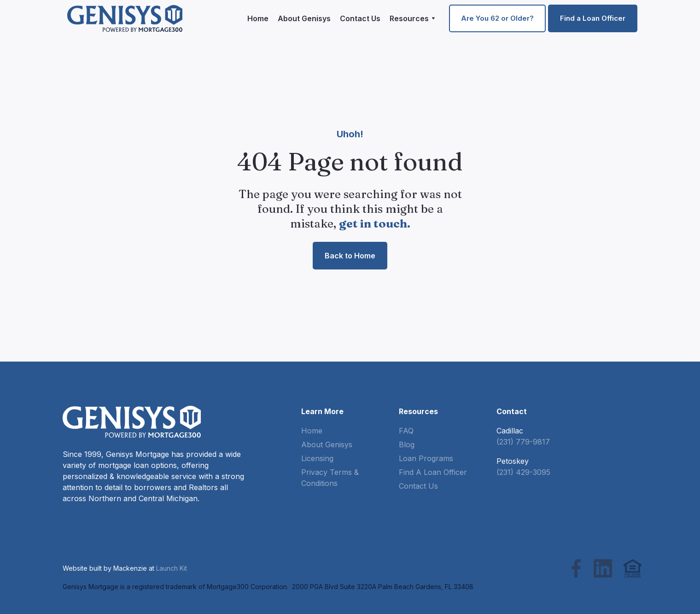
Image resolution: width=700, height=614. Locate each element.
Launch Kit (172, 568)
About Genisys (304, 18)
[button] (412, 18)
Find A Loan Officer (433, 472)
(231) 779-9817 (523, 442)
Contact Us (360, 18)
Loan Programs (426, 458)
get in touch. (375, 223)
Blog (407, 444)
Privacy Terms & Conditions (330, 478)
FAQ (406, 431)
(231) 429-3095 (523, 472)
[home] (125, 18)
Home (258, 18)
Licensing (317, 458)
